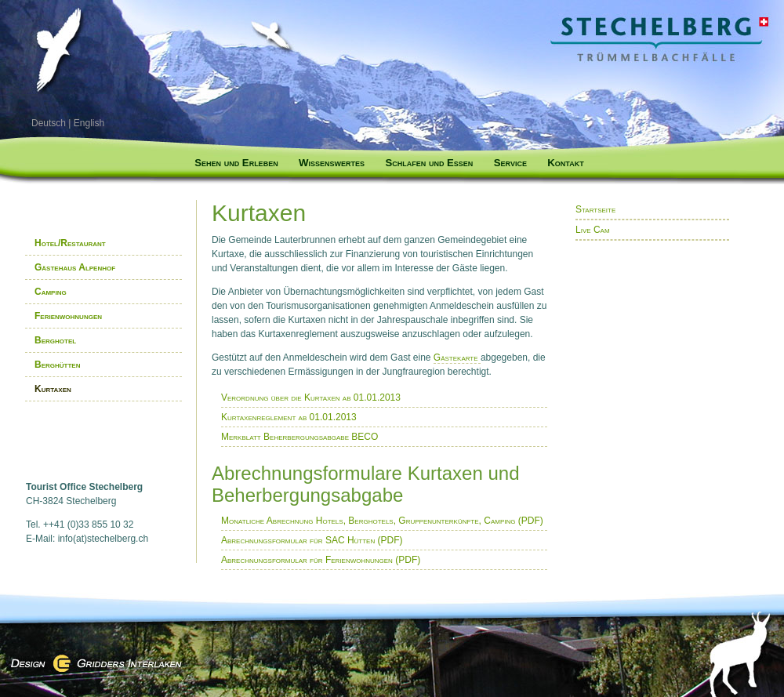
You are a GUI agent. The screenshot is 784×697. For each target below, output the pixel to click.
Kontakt (565, 163)
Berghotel (55, 340)
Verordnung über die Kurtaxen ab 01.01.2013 (311, 398)
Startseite (595, 209)
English (89, 123)
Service (510, 163)
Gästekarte (457, 358)
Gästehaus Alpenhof (75, 267)
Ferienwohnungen (68, 316)
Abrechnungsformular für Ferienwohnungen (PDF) (321, 560)
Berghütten (57, 365)
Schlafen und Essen (429, 163)
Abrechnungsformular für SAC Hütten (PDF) (312, 540)
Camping (51, 292)
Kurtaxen (53, 389)
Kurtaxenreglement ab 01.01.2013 (289, 417)
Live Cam (593, 230)
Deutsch (49, 123)
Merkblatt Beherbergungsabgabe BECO (299, 437)
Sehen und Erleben (236, 163)
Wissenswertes (332, 163)
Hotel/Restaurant (70, 243)
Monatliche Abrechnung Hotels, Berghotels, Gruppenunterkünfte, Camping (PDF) (382, 521)
